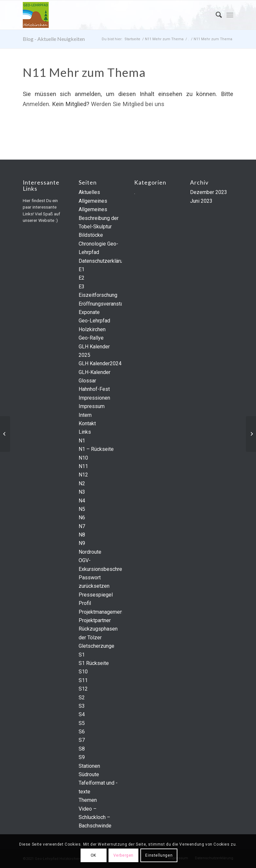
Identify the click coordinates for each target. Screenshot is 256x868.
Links (85, 432)
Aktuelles (89, 192)
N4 (82, 501)
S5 (82, 723)
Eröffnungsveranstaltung (106, 304)
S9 (82, 757)
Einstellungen (159, 855)
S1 (82, 655)
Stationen (89, 766)
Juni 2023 (201, 201)
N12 (83, 475)
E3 (82, 287)
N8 (82, 535)
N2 (82, 483)
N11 (83, 466)
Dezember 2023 (209, 192)
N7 (82, 526)
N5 (82, 509)
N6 (82, 518)
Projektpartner (95, 620)
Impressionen (94, 398)
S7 (82, 740)
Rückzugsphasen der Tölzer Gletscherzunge (98, 637)
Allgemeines (93, 201)
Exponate (89, 312)
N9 (82, 543)
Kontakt (87, 423)
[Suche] (216, 15)
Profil (85, 603)
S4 (82, 714)
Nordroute (90, 552)
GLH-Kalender (95, 372)
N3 (82, 492)
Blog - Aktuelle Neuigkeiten (54, 39)
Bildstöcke (91, 235)
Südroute (89, 774)
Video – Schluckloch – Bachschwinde (95, 817)
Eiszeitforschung (98, 295)
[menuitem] (216, 15)
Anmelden (36, 104)
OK (93, 855)
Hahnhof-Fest (94, 389)
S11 (83, 680)
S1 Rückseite (94, 663)
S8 (82, 749)
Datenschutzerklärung (103, 261)
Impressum (92, 406)
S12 (83, 689)
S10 (83, 672)
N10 (83, 458)
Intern (85, 415)
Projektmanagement (101, 612)
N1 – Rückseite (96, 449)
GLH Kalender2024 (100, 363)
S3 (82, 706)
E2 (82, 278)
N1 (82, 441)
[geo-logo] (36, 15)
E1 (82, 269)
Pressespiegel (96, 595)
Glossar (87, 381)
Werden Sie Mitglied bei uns (128, 104)
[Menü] (230, 15)
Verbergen (123, 855)
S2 (82, 698)
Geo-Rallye (91, 338)
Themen (88, 800)
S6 (82, 732)
